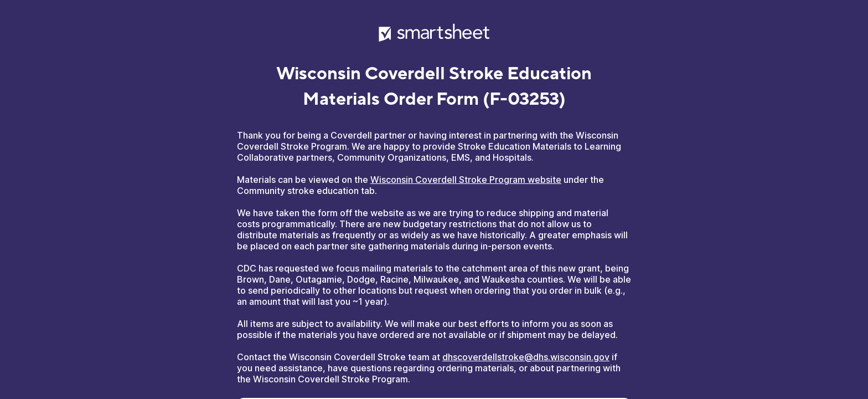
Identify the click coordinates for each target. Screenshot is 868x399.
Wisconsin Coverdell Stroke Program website (466, 180)
